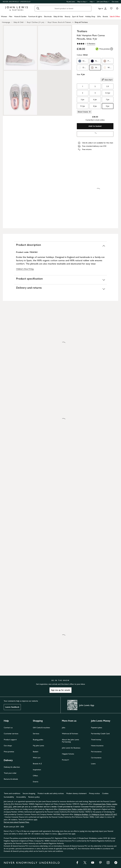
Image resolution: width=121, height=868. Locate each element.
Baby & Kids (58, 16)
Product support (10, 740)
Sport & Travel (78, 16)
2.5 (108, 86)
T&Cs (60, 834)
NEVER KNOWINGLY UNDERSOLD (17, 2)
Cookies (105, 793)
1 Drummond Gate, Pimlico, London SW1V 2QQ (75, 809)
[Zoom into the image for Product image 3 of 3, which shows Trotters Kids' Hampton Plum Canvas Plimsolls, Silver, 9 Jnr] (20, 93)
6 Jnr (95, 99)
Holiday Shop (90, 16)
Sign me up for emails (60, 690)
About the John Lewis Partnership (70, 741)
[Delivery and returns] (60, 289)
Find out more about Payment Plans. (17, 822)
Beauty (68, 16)
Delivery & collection (12, 767)
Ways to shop (82, 2)
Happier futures (68, 754)
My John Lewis (71, 2)
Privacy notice (94, 793)
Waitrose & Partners (70, 734)
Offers (35, 776)
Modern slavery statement (76, 793)
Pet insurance (96, 752)
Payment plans (97, 728)
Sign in (101, 8)
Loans (93, 764)
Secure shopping (29, 793)
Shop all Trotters (81, 22)
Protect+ (66, 760)
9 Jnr (108, 106)
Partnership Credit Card (100, 734)
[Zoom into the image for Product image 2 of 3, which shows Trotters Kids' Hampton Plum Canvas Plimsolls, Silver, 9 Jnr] (55, 48)
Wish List (37, 758)
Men (11, 16)
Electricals (48, 16)
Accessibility (21, 797)
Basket (36, 752)
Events (36, 782)
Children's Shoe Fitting (25, 269)
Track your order (10, 773)
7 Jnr (108, 99)
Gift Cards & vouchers (41, 728)
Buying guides (38, 740)
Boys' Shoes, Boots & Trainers (59, 22)
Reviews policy (34, 797)
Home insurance (97, 746)
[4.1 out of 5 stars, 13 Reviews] (86, 44)
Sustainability (9, 797)
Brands (105, 16)
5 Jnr (83, 99)
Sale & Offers (115, 16)
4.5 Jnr (108, 93)
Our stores (115, 2)
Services (36, 734)
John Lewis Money (103, 2)
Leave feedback (12, 707)
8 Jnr (95, 106)
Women (4, 16)
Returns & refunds (11, 779)
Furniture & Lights (35, 16)
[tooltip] (112, 49)
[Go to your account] (105, 8)
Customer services (11, 734)
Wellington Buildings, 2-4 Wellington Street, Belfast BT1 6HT (96, 814)
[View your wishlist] (111, 8)
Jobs (64, 728)
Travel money (96, 740)
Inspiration (37, 770)
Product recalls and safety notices (51, 793)
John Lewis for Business (71, 748)
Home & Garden (20, 16)
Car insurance (96, 758)
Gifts (99, 16)
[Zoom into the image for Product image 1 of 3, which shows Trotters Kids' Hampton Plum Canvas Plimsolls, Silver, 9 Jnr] (20, 48)
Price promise (9, 752)
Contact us (8, 728)
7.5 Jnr (83, 106)
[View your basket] (117, 8)
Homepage (6, 22)
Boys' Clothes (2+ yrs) (36, 22)
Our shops (8, 746)
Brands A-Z (37, 764)
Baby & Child (18, 22)
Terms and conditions (12, 793)
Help (92, 2)
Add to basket (95, 126)
